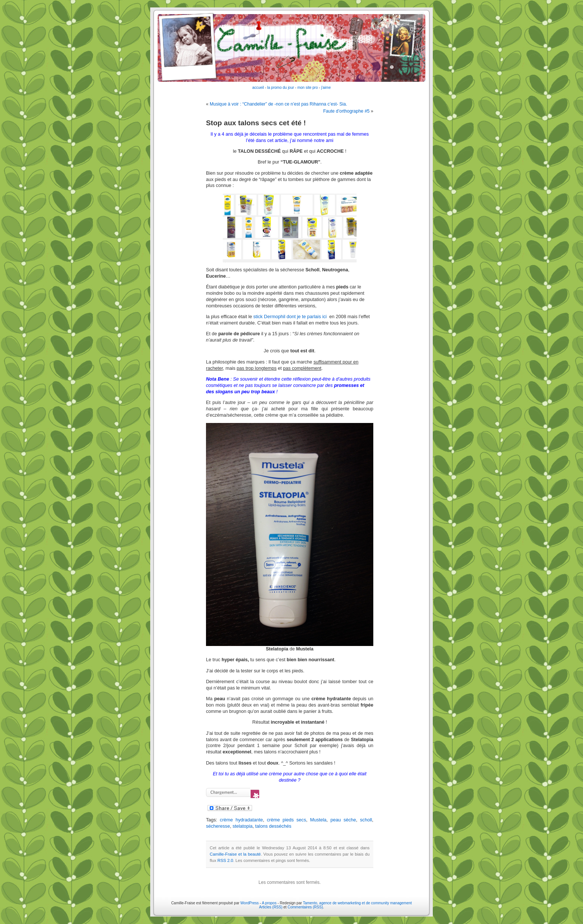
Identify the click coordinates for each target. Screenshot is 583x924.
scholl (366, 820)
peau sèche (343, 820)
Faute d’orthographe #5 (346, 111)
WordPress (250, 903)
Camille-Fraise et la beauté (235, 854)
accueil (258, 88)
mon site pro (308, 88)
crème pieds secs (286, 820)
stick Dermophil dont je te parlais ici (291, 317)
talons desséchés (273, 826)
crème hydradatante (241, 820)
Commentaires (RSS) (305, 907)
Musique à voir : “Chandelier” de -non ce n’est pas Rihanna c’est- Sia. (278, 104)
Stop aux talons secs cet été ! (256, 123)
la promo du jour (281, 88)
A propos (270, 903)
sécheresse (218, 826)
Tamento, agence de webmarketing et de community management (357, 903)
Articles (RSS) (271, 907)
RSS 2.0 (225, 860)
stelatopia (242, 826)
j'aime (326, 88)
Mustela (318, 820)
